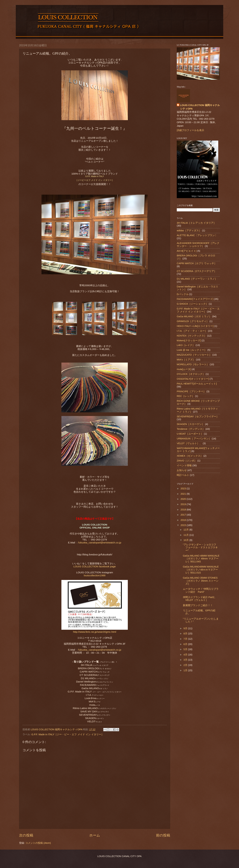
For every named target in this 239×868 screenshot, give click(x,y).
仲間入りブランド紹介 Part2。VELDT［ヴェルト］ (200, 599)
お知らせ (182, 470)
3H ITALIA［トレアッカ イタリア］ (196, 223)
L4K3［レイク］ (186, 345)
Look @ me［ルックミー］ (192, 350)
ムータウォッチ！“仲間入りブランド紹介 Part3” (201, 590)
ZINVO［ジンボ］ (187, 461)
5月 (186, 649)
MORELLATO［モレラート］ (193, 364)
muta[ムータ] (184, 369)
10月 (186, 540)
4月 (186, 655)
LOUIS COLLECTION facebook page (95, 566)
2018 (184, 510)
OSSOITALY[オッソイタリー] (193, 379)
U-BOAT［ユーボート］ (190, 434)
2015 (184, 525)
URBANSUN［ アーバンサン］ (194, 439)
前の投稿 (163, 835)
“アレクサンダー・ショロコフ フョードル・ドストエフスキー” (201, 547)
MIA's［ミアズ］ (186, 360)
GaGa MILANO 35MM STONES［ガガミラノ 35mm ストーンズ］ (201, 581)
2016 (184, 520)
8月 (186, 634)
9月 (186, 628)
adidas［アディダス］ (189, 230)
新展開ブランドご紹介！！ (198, 605)
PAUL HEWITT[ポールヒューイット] (197, 384)
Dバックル (183, 294)
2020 (184, 499)
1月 (186, 670)
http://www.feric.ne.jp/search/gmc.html (95, 632)
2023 (184, 489)
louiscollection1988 (95, 575)
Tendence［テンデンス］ (191, 429)
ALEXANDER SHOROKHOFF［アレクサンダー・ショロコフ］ (198, 245)
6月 (186, 644)
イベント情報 (184, 465)
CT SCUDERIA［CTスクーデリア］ (197, 271)
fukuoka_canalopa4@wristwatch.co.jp (100, 543)
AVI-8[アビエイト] (187, 251)
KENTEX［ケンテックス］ (192, 336)
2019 (184, 504)
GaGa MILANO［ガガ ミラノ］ (194, 316)
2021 (184, 494)
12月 (186, 530)
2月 (186, 665)
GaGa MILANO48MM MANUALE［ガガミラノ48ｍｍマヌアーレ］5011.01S (201, 570)
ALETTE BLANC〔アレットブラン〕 (197, 235)
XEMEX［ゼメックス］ (190, 456)
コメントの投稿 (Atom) (38, 843)
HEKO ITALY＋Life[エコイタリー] (195, 326)
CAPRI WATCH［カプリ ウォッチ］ (197, 263)
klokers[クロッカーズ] (189, 340)
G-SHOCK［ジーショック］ (192, 304)
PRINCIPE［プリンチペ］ (191, 391)
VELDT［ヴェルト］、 (189, 443)
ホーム (95, 835)
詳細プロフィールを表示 (190, 130)
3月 (186, 660)
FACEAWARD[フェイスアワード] (195, 299)
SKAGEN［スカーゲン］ (191, 424)
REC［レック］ (186, 396)
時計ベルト (183, 475)
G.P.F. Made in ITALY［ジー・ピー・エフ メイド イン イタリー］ (68, 734)
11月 (186, 535)
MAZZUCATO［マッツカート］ (194, 355)
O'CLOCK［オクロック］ (191, 374)
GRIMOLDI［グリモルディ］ (193, 321)
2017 (184, 515)
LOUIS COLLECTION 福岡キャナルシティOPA (200, 107)
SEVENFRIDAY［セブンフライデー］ (198, 416)
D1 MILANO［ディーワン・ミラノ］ (197, 279)
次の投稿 (26, 835)
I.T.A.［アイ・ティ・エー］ (192, 331)
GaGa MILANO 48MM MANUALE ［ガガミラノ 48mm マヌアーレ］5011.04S (201, 559)
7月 (186, 639)
